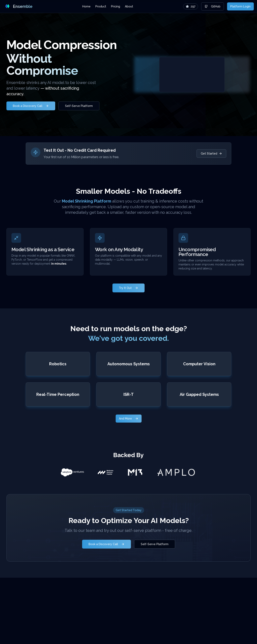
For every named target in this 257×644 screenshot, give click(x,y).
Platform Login (240, 6)
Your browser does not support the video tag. (192, 75)
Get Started (211, 154)
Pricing (116, 6)
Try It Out (128, 288)
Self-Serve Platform (79, 106)
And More (129, 419)
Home (86, 6)
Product (101, 6)
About (129, 6)
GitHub (213, 6)
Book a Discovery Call (31, 106)
